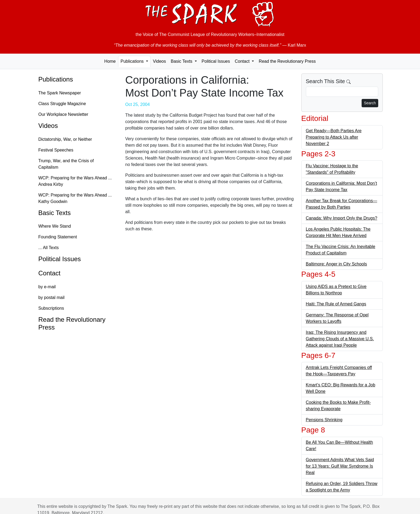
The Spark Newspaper (60, 93)
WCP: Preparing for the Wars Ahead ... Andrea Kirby (75, 181)
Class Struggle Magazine (62, 104)
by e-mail (47, 287)
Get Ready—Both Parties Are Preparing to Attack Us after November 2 (334, 137)
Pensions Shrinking (324, 420)
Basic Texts (55, 213)
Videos (160, 61)
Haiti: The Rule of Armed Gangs (336, 304)
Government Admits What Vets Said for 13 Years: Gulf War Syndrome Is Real (340, 466)
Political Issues (216, 61)
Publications (56, 79)
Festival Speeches (56, 150)
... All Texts (48, 248)
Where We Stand (55, 226)
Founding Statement (58, 237)
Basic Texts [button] (182, 61)
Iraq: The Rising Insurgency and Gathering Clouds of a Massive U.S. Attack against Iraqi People (340, 339)
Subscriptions (51, 308)
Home (110, 61)
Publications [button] (133, 61)
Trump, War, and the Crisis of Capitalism (66, 164)
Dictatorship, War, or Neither (65, 139)
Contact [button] (243, 61)
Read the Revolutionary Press (287, 61)
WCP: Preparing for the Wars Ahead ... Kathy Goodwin (75, 198)
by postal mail (51, 297)
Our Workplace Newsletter (63, 114)
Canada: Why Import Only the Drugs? (342, 218)
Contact (49, 273)
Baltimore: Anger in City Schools (337, 264)
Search (370, 103)
